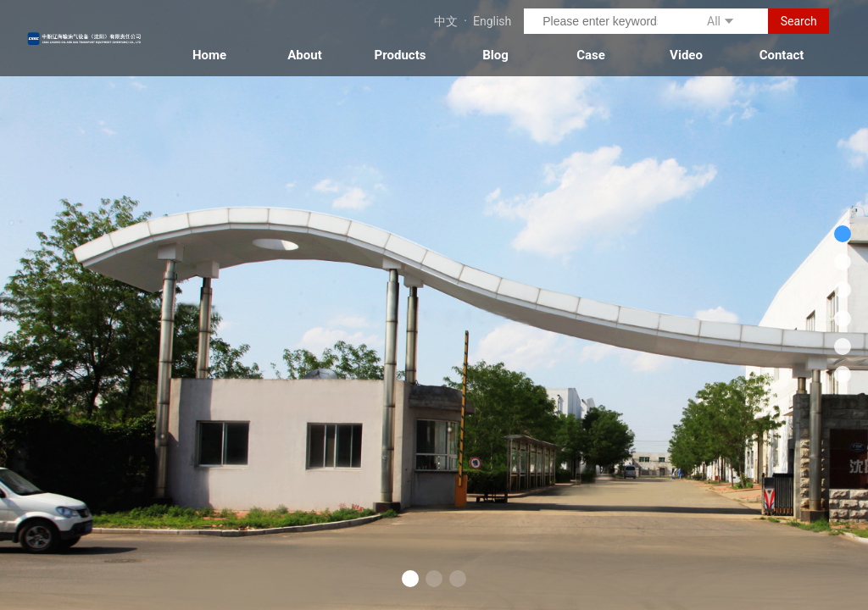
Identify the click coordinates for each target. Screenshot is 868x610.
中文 (446, 21)
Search (799, 21)
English (492, 21)
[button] (410, 579)
